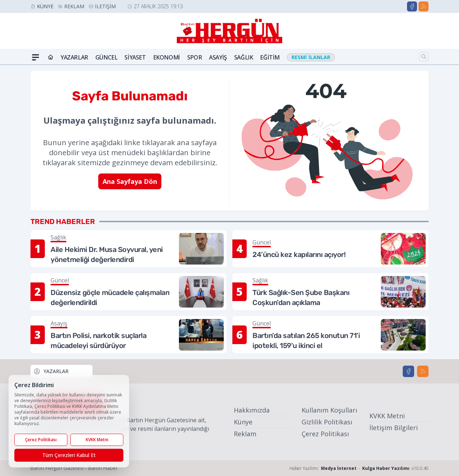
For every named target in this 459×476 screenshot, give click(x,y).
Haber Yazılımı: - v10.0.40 (359, 468)
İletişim (105, 6)
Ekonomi (167, 57)
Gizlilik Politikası (327, 422)
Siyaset (135, 57)
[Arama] (424, 57)
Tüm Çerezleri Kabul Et (69, 455)
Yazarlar (74, 57)
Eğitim (270, 57)
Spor (195, 57)
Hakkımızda (252, 410)
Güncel (107, 57)
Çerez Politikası (325, 434)
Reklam (74, 6)
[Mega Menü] (36, 57)
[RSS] (423, 6)
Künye (45, 6)
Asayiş (218, 57)
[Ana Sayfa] (51, 57)
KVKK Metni (387, 416)
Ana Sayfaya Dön (130, 181)
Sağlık (244, 57)
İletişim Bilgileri (394, 428)
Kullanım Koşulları (329, 410)
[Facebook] (412, 6)
